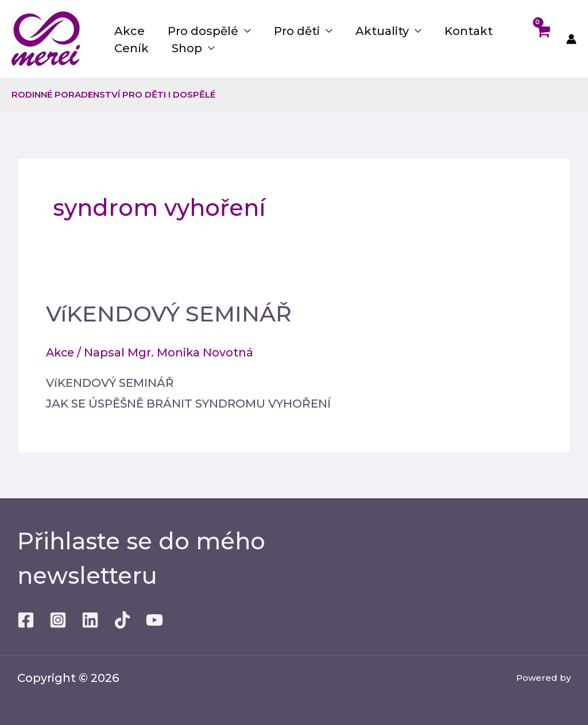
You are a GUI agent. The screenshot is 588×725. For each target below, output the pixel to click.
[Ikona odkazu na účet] (571, 39)
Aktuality (382, 31)
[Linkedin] (90, 620)
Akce (129, 31)
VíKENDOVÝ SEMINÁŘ (175, 313)
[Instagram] (58, 620)
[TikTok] (122, 620)
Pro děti (297, 31)
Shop (187, 48)
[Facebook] (26, 620)
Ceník (131, 48)
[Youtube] (154, 620)
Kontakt (469, 31)
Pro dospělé (203, 31)
